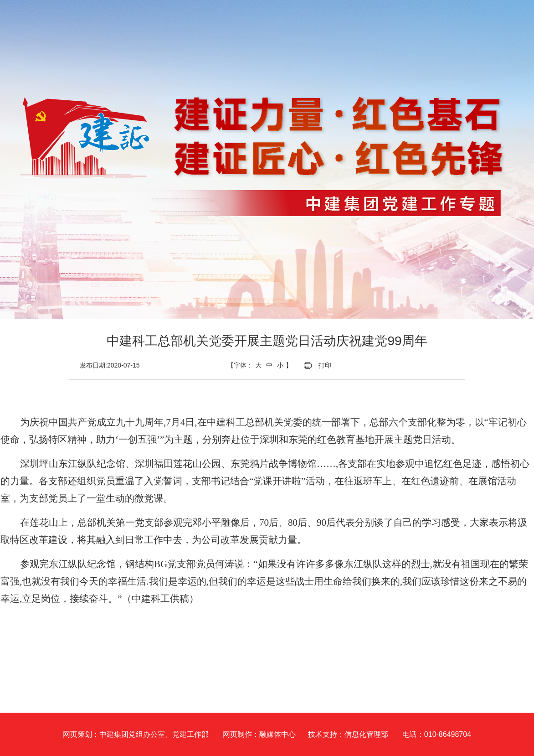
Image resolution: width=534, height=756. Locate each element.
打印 (325, 365)
